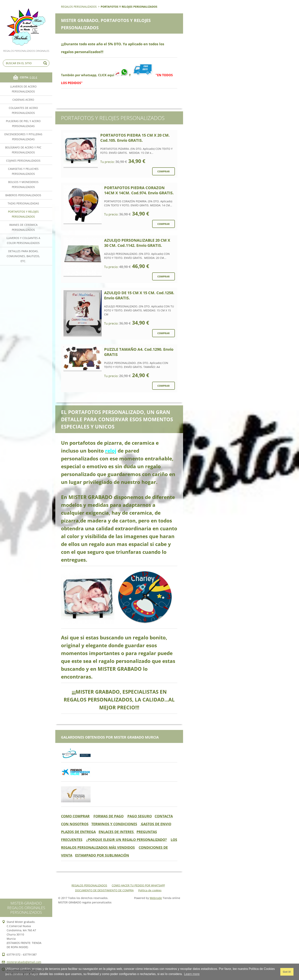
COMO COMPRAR (75, 816)
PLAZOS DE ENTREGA (78, 832)
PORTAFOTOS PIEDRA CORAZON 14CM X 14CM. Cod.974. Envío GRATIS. (139, 190)
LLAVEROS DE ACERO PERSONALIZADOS (23, 89)
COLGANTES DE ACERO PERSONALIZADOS (23, 110)
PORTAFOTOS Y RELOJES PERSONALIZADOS (23, 214)
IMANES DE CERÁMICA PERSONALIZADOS (23, 227)
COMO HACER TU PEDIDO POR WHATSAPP (138, 885)
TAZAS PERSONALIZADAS (23, 203)
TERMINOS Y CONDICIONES (114, 824)
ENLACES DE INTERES (117, 832)
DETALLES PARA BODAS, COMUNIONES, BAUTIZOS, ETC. (23, 256)
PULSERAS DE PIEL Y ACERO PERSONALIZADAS (23, 124)
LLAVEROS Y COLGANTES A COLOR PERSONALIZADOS (23, 240)
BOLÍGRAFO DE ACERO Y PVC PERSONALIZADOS (23, 150)
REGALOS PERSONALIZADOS (79, 7)
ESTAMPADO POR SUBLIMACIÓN (102, 855)
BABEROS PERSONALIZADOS (23, 195)
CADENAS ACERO (23, 100)
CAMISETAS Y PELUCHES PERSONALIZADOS (23, 171)
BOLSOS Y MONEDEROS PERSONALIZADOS (23, 184)
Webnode (156, 898)
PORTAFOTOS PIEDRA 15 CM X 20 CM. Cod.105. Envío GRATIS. (135, 138)
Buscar (46, 63)
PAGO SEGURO (140, 816)
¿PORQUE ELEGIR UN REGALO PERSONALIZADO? (127, 840)
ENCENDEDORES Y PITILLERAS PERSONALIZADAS (23, 137)
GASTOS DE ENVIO (156, 824)
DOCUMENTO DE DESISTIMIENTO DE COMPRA (104, 890)
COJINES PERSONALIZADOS (23, 161)
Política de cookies (150, 890)
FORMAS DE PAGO (109, 816)
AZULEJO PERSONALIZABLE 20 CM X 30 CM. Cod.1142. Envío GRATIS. (137, 243)
